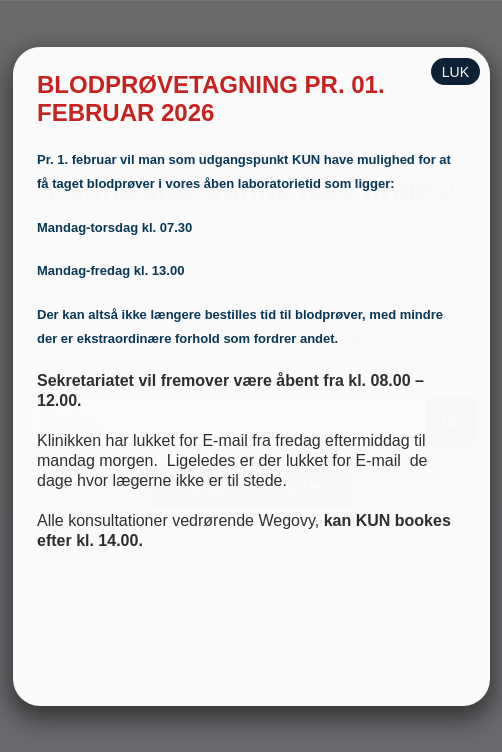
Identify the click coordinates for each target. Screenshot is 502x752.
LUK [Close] (455, 72)
